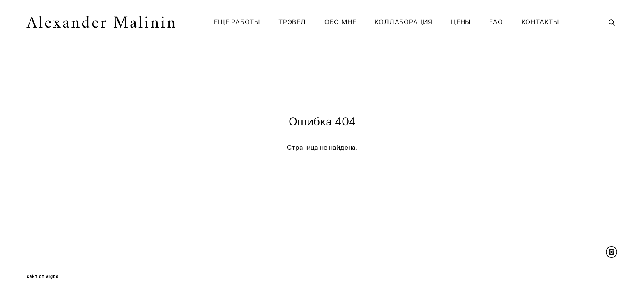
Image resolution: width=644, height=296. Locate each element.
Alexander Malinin (102, 23)
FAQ (496, 22)
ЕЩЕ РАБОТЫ (237, 22)
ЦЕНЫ (461, 22)
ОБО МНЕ (340, 22)
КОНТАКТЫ (540, 22)
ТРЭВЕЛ (292, 22)
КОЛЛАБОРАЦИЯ (404, 22)
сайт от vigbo (43, 277)
